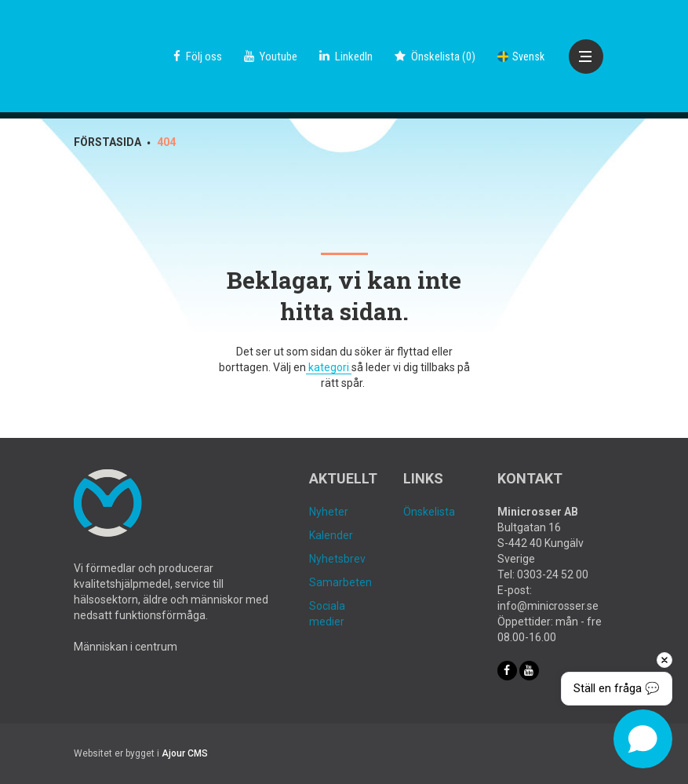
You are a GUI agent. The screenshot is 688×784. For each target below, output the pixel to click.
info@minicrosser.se (548, 606)
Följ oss (198, 57)
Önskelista (429, 512)
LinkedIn (346, 57)
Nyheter (329, 512)
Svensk (521, 57)
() (435, 57)
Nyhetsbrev (337, 559)
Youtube (271, 57)
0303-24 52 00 (553, 574)
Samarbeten (340, 582)
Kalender (331, 535)
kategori (329, 367)
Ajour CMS (185, 753)
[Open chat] (643, 739)
